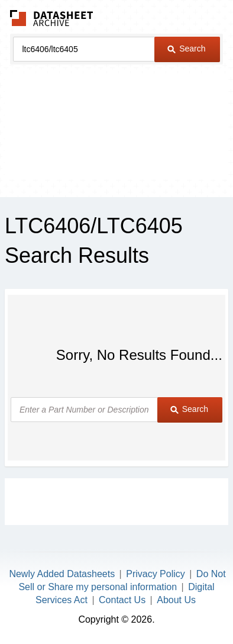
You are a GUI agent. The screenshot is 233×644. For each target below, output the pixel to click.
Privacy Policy (156, 574)
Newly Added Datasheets (62, 574)
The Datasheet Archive (52, 18)
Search (186, 49)
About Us (176, 600)
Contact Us (122, 600)
